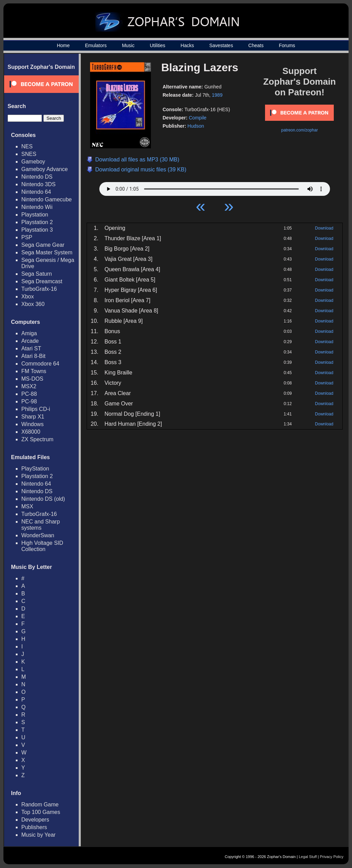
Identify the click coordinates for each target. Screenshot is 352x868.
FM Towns (34, 371)
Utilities (158, 45)
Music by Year (38, 835)
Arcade (30, 341)
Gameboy (33, 162)
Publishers (34, 827)
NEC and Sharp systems (41, 525)
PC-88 (29, 394)
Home (63, 45)
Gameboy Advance (45, 169)
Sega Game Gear (43, 245)
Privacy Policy (332, 857)
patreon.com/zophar (300, 130)
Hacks (187, 45)
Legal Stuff (308, 857)
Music (128, 45)
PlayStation (35, 469)
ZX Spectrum (37, 439)
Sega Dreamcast (42, 281)
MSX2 (29, 386)
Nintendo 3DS (38, 184)
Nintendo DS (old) (43, 499)
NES (27, 146)
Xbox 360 (33, 304)
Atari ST (31, 348)
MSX (27, 506)
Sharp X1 (33, 417)
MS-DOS (32, 379)
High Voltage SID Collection (42, 546)
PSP (27, 237)
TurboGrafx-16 (39, 289)
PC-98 (29, 401)
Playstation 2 (37, 222)
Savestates (221, 45)
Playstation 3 (37, 230)
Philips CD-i (36, 409)
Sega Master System (47, 252)
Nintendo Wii (37, 207)
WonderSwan (38, 535)
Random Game (40, 805)
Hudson (196, 126)
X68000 (31, 432)
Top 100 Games (41, 812)
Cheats (256, 45)
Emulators (96, 45)
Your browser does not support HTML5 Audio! (215, 187)
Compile (197, 118)
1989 (217, 95)
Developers (35, 820)
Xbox (27, 297)
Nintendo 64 (36, 192)
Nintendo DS (37, 177)
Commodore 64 (40, 364)
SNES (29, 154)
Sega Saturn (37, 274)
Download (324, 228)
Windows (32, 424)
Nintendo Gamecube (47, 199)
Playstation (35, 215)
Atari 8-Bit (33, 356)
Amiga (29, 333)
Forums (287, 45)
